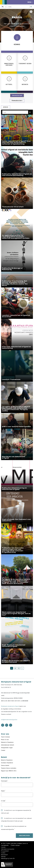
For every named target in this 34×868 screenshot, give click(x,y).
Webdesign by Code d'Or (8, 858)
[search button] (31, 7)
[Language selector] (4, 7)
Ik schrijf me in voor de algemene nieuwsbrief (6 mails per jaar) (16, 812)
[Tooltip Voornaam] (32, 780)
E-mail (3, 801)
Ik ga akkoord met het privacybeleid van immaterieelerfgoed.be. (14, 828)
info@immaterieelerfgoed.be (9, 720)
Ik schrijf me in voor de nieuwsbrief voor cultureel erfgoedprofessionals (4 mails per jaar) (16, 820)
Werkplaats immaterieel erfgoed (10, 706)
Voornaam (4, 781)
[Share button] (31, 12)
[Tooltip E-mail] (32, 800)
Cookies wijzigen (15, 845)
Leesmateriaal (17, 95)
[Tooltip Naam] (32, 790)
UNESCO (6, 107)
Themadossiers (17, 101)
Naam (3, 791)
